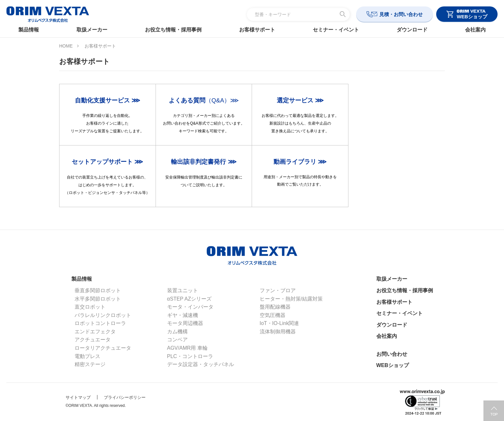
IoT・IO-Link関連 (279, 323)
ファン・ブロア (278, 290)
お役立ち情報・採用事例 (175, 30)
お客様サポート (257, 30)
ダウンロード (409, 30)
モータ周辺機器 (185, 323)
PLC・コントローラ (190, 356)
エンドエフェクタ (95, 332)
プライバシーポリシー (125, 397)
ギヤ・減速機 (183, 315)
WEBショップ (393, 365)
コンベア (177, 340)
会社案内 (470, 30)
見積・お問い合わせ (401, 14)
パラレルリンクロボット (103, 315)
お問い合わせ (392, 354)
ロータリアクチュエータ (103, 348)
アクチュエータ (93, 340)
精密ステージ (90, 364)
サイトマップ (78, 397)
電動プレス (87, 356)
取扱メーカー (95, 30)
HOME (66, 46)
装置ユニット (183, 290)
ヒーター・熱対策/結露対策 (291, 299)
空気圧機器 (273, 315)
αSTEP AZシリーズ (189, 299)
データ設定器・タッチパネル (201, 364)
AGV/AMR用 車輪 (187, 348)
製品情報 (34, 30)
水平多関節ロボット (98, 299)
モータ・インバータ (190, 307)
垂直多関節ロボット (98, 290)
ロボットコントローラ (100, 323)
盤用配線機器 (275, 307)
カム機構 (177, 332)
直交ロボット (90, 307)
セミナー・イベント (334, 30)
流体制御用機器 (278, 332)
